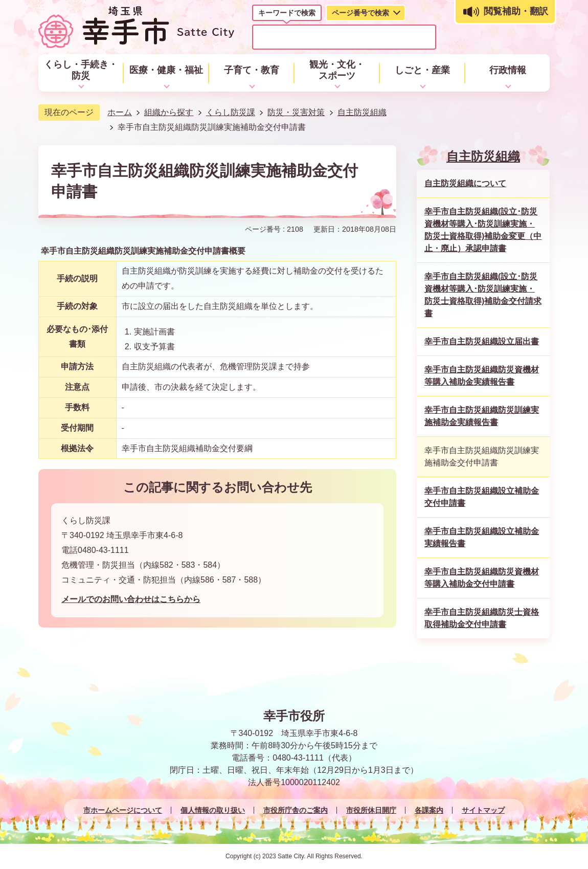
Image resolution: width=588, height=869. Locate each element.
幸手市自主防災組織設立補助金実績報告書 (482, 537)
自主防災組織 (362, 112)
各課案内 (429, 810)
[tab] (287, 15)
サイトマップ (483, 810)
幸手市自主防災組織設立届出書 (482, 341)
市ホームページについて (123, 810)
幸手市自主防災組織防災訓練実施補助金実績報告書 (482, 416)
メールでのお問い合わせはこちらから (131, 599)
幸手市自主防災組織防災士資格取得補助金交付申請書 (482, 618)
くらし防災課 (231, 112)
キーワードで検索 (287, 13)
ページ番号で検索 (360, 13)
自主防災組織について (465, 183)
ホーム (120, 112)
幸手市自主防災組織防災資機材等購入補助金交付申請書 (482, 578)
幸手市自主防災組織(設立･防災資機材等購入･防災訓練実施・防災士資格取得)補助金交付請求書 (483, 295)
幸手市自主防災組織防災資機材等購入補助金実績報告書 (482, 376)
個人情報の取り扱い (213, 810)
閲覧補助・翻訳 (516, 11)
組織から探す (169, 112)
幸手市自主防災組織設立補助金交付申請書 (482, 497)
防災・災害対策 (296, 112)
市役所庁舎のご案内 (296, 810)
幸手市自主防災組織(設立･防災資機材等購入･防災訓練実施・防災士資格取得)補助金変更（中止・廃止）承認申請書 (483, 230)
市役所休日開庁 (371, 810)
